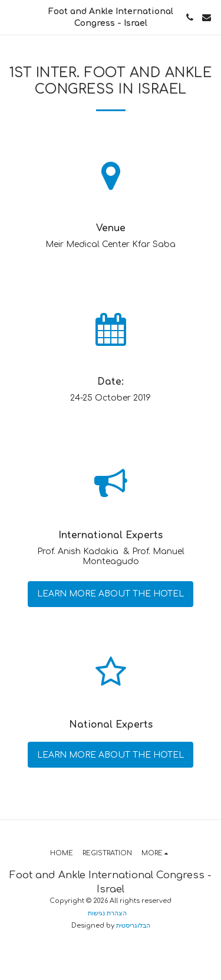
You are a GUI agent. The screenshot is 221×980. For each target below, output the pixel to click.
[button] (13, 17)
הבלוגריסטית (133, 926)
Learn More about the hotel (111, 594)
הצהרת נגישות (107, 913)
